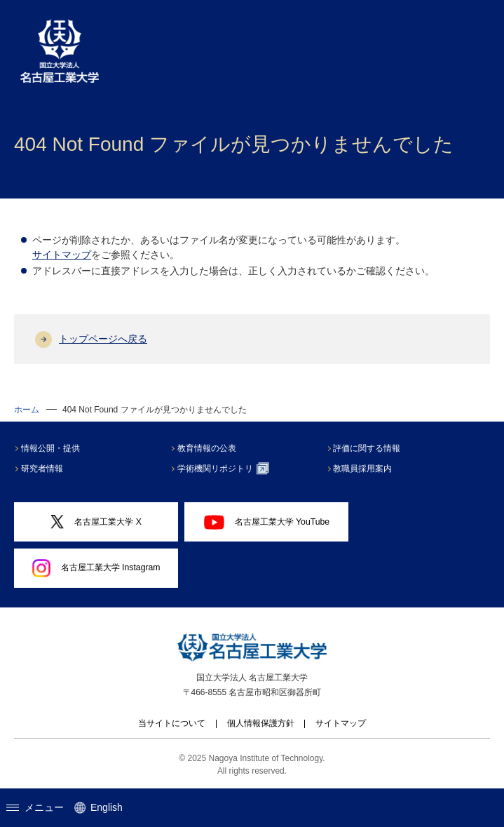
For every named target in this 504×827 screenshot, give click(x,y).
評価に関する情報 (368, 448)
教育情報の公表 (207, 448)
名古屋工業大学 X (96, 522)
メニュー (35, 807)
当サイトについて (172, 723)
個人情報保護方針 (261, 723)
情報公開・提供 (51, 448)
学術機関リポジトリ (224, 469)
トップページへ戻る (103, 339)
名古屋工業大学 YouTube (267, 522)
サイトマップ (62, 255)
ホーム (27, 410)
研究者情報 (43, 469)
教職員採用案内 (364, 469)
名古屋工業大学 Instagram (96, 568)
